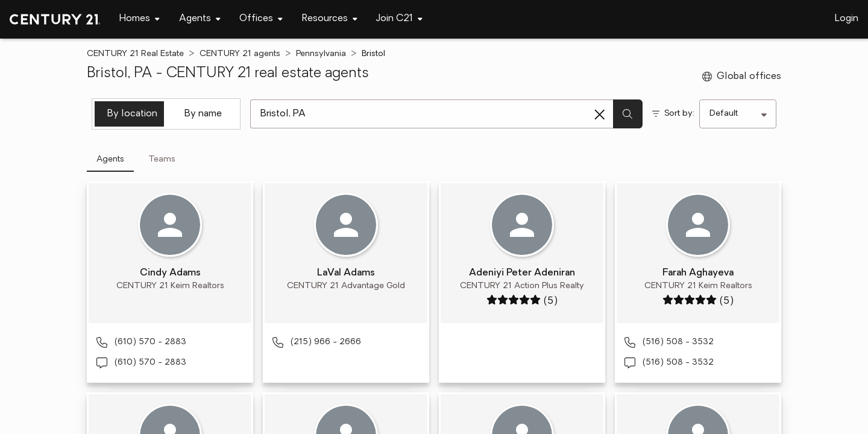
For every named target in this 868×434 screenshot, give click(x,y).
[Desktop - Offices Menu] (261, 19)
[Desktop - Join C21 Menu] (399, 19)
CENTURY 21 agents (240, 54)
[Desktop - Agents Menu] (200, 19)
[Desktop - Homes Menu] (140, 19)
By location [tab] (132, 114)
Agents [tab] (110, 159)
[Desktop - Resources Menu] (330, 19)
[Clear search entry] (600, 115)
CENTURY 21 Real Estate (135, 54)
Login (847, 19)
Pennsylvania (321, 54)
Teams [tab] (162, 159)
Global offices (742, 77)
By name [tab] (203, 114)
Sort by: (679, 114)
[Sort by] (738, 114)
